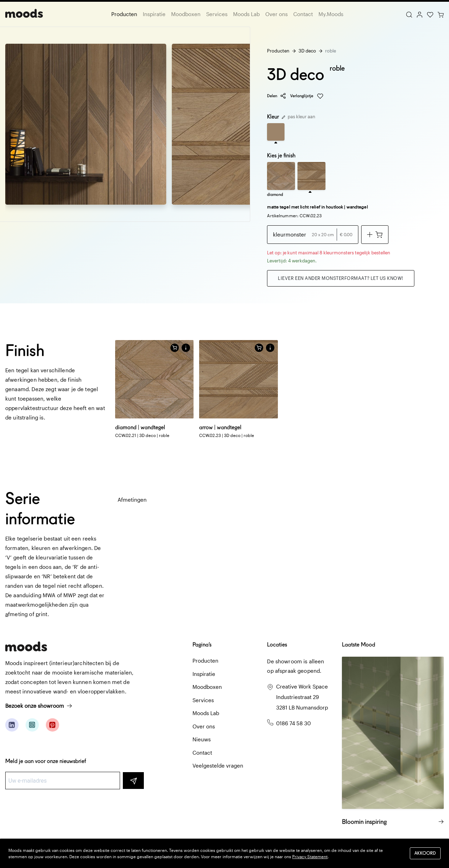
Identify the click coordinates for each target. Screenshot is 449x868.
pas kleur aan (299, 117)
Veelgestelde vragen (218, 765)
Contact (303, 14)
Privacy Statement (310, 856)
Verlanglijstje (307, 96)
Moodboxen (186, 14)
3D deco (307, 51)
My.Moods (331, 14)
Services (217, 14)
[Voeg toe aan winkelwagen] (375, 235)
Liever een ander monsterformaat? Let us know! (341, 278)
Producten (124, 14)
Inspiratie (154, 14)
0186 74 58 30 (293, 723)
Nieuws (202, 739)
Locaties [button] (277, 645)
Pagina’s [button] (202, 645)
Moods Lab (246, 14)
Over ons (276, 14)
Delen (277, 96)
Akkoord (425, 853)
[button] (186, 348)
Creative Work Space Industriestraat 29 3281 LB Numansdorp (302, 697)
